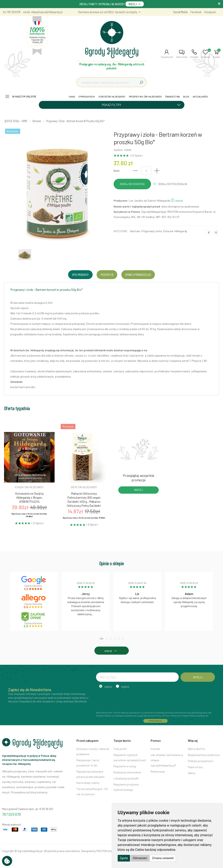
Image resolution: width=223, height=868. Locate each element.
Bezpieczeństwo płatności (204, 755)
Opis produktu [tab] (80, 275)
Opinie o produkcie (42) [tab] (138, 275)
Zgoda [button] (124, 858)
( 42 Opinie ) (136, 156)
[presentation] (127, 699)
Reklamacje (158, 771)
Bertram (135, 231)
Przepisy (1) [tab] (107, 275)
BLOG (186, 96)
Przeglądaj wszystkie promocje (139, 478)
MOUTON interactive (108, 851)
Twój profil (120, 749)
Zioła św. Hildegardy (175, 231)
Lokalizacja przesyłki (126, 778)
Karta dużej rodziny (88, 783)
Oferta (192, 773)
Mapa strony (195, 767)
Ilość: (117, 171)
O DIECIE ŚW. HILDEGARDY (112, 96)
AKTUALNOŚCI (200, 96)
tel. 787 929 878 (12, 12)
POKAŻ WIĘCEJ (155, 721)
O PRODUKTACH (87, 96)
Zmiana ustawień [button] (163, 858)
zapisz (108, 686)
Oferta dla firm (197, 749)
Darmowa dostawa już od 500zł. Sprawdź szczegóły (110, 12)
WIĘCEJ (135, 4)
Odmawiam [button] (140, 858)
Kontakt (155, 749)
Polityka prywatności (200, 761)
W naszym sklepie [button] (24, 96)
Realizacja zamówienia (127, 772)
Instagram (210, 12)
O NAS (72, 96)
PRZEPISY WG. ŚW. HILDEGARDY (145, 96)
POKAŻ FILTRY (143, 105)
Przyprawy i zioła (152, 231)
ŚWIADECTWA (173, 96)
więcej (177, 201)
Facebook (196, 12)
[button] (167, 54)
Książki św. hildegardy (29, 487)
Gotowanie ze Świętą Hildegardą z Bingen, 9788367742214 (29, 497)
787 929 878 (11, 814)
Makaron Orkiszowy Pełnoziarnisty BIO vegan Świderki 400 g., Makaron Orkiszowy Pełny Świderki (84, 499)
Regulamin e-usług (125, 766)
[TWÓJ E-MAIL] (137, 677)
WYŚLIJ (198, 677)
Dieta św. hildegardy (84, 487)
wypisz (125, 686)
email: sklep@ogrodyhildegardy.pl (43, 12)
